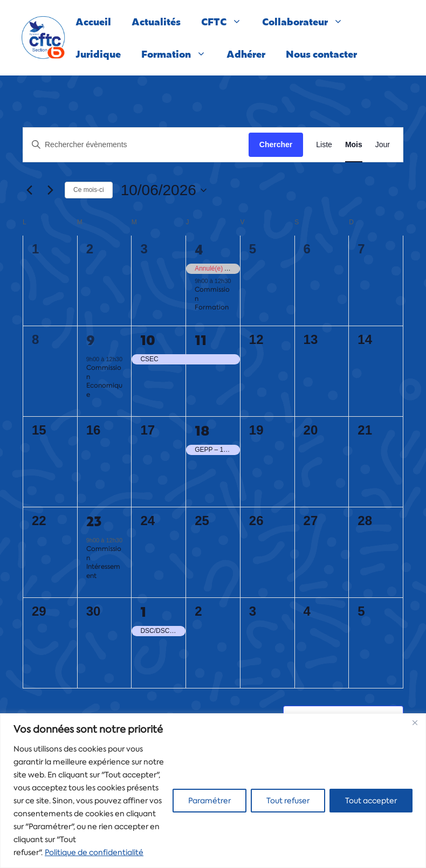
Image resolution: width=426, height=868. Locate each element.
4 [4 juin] (199, 249)
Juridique (98, 54)
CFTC (226, 22)
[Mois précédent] (29, 190)
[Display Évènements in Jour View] (383, 145)
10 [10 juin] (148, 340)
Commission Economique (104, 381)
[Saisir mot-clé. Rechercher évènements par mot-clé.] (136, 145)
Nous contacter (321, 54)
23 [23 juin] (94, 521)
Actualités (156, 21)
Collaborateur (308, 22)
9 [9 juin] (91, 340)
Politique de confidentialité (94, 852)
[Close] (415, 722)
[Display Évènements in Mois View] (354, 145)
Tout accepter (371, 801)
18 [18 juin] (202, 430)
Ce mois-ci (89, 190)
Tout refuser (288, 801)
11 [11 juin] (201, 340)
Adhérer (246, 54)
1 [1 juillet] (143, 611)
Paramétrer (209, 801)
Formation (179, 54)
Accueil (93, 21)
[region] (213, 791)
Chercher (276, 144)
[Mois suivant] (50, 190)
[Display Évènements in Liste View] (324, 145)
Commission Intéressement (104, 562)
